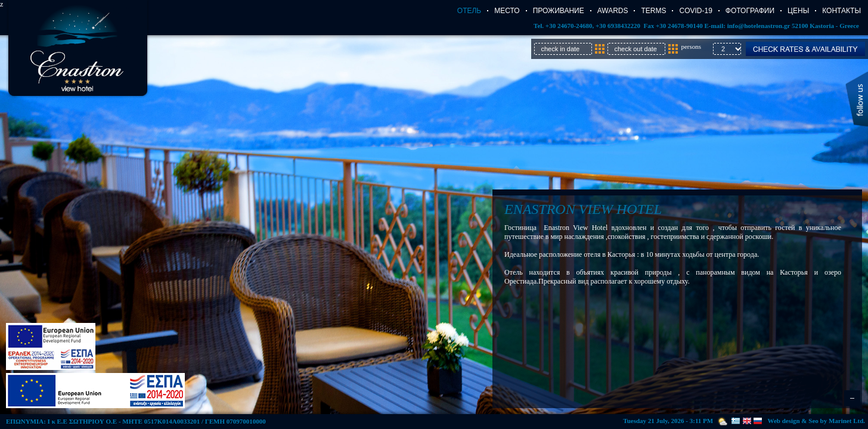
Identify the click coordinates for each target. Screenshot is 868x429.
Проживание (559, 11)
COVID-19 (695, 11)
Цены (798, 11)
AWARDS (613, 11)
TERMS (653, 11)
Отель (469, 11)
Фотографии (750, 11)
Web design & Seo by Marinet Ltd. (816, 421)
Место (507, 11)
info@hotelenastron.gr (759, 26)
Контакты (841, 11)
